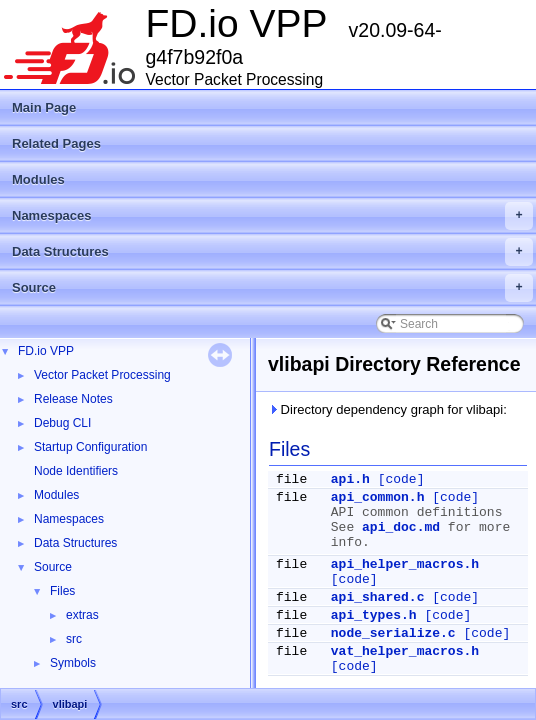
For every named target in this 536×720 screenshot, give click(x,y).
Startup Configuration (90, 447)
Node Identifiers (76, 471)
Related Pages (56, 143)
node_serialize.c (393, 633)
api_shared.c (378, 597)
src (74, 639)
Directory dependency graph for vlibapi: (387, 409)
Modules (38, 179)
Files (62, 591)
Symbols (73, 663)
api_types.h (374, 615)
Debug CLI (62, 423)
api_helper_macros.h (405, 564)
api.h (350, 479)
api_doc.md (401, 527)
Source (272, 288)
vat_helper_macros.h (405, 651)
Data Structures (272, 252)
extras (82, 615)
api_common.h (378, 497)
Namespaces (272, 216)
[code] (401, 479)
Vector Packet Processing (102, 375)
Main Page (44, 107)
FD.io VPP (46, 351)
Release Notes (73, 399)
